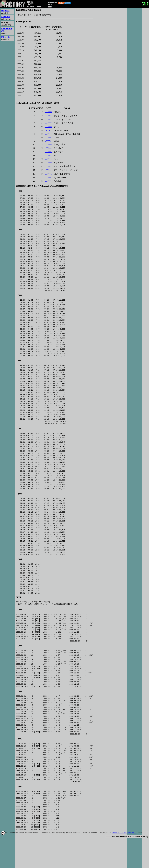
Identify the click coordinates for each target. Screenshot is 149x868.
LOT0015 (49, 115)
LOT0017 (49, 134)
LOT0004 (49, 152)
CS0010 (48, 130)
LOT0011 (49, 166)
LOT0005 (49, 148)
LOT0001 (49, 170)
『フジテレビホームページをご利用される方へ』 (124, 863)
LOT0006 (49, 112)
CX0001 (48, 141)
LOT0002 (49, 137)
